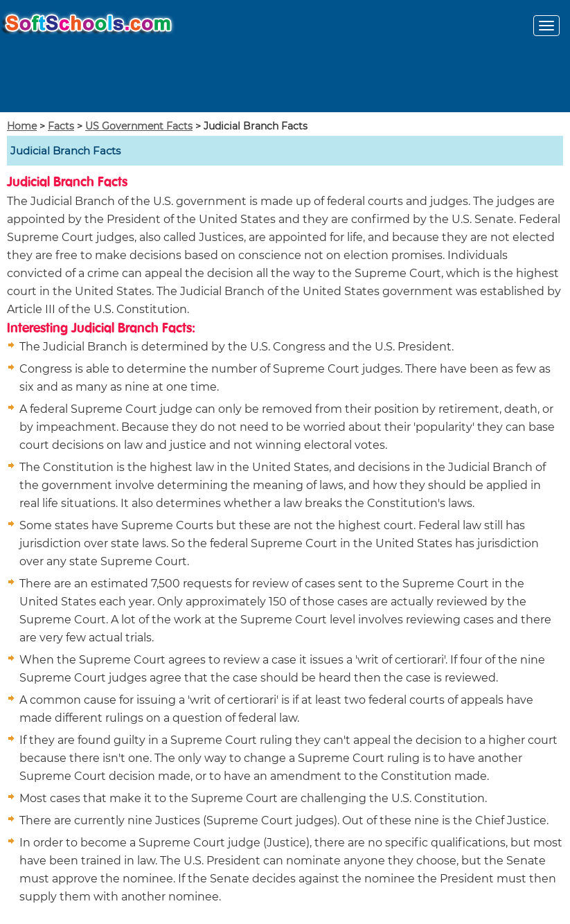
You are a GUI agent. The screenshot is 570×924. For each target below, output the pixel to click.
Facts (61, 126)
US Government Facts (139, 126)
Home (22, 126)
